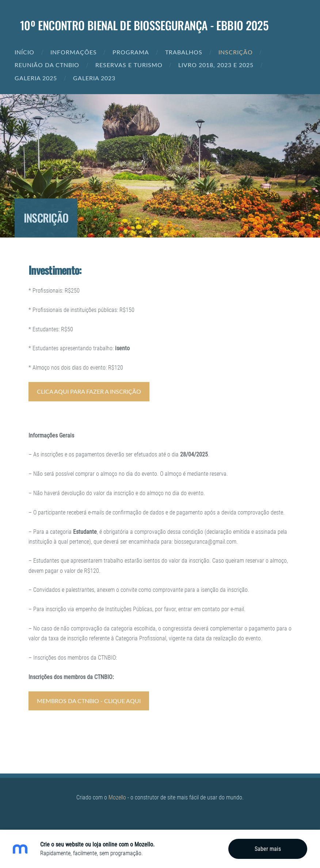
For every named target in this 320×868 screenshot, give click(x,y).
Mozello (117, 797)
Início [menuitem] (24, 52)
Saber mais (268, 849)
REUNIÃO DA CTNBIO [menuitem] (47, 65)
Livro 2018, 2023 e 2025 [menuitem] (216, 65)
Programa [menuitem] (131, 52)
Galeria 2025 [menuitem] (36, 78)
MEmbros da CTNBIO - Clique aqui (89, 701)
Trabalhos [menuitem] (184, 52)
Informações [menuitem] (74, 52)
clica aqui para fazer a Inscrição (89, 391)
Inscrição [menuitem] (236, 52)
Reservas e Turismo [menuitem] (129, 65)
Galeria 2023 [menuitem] (94, 78)
